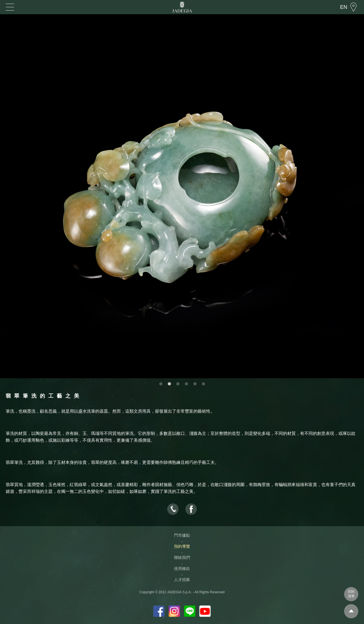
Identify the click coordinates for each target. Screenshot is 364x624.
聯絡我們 (182, 557)
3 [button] (178, 384)
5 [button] (195, 384)
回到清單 (351, 594)
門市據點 (182, 535)
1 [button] (161, 384)
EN (344, 7)
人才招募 (182, 580)
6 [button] (203, 384)
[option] (182, 196)
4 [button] (186, 384)
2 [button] (169, 384)
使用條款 (182, 569)
